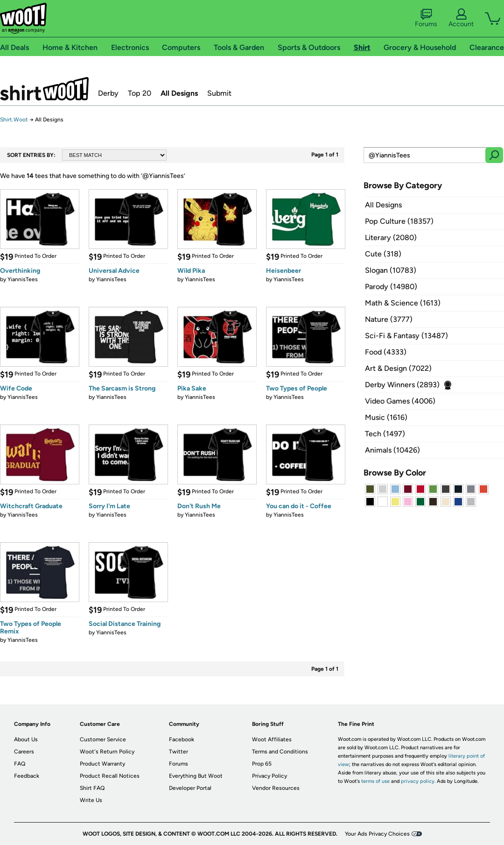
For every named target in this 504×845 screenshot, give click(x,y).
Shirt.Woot (44, 89)
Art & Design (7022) (398, 368)
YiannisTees (23, 279)
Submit (219, 93)
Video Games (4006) (400, 401)
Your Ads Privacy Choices (377, 834)
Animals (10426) (392, 450)
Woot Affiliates (272, 739)
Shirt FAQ (92, 788)
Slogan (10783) (391, 270)
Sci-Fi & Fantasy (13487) (406, 336)
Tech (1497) (385, 434)
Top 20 (140, 93)
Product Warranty (102, 764)
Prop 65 (262, 764)
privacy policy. (418, 781)
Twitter (178, 752)
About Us (26, 739)
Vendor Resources (276, 788)
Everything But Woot (196, 776)
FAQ (20, 764)
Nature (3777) (389, 319)
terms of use (375, 781)
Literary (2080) (391, 238)
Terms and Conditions (280, 752)
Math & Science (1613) (403, 303)
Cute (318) (383, 254)
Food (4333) (386, 352)
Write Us (91, 800)
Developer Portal (190, 788)
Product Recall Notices (110, 776)
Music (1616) (386, 417)
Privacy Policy (269, 776)
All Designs (179, 93)
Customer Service (103, 739)
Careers (24, 752)
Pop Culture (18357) (399, 221)
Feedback (27, 776)
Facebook (182, 739)
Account (461, 18)
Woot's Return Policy (107, 752)
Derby (108, 93)
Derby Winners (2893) (402, 385)
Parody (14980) (391, 287)
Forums (426, 18)
